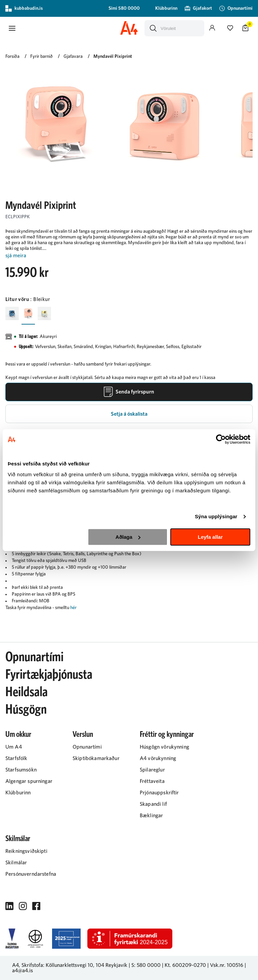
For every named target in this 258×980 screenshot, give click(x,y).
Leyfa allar (210, 537)
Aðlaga (128, 537)
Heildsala (27, 692)
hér (73, 608)
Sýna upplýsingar (216, 516)
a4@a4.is (23, 971)
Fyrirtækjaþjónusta (49, 675)
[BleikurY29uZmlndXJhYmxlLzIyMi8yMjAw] (28, 313)
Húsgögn (26, 710)
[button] (12, 28)
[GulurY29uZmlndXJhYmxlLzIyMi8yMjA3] (44, 313)
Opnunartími (34, 657)
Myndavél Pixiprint (113, 56)
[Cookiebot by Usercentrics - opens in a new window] (221, 439)
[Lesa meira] (129, 256)
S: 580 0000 (146, 965)
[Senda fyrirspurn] (129, 392)
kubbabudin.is (24, 8)
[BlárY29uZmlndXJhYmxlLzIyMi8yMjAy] (12, 313)
